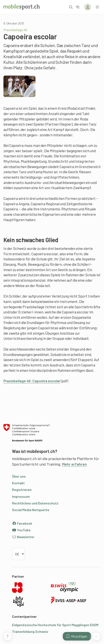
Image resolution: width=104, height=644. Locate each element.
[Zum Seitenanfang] (8, 636)
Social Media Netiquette (31, 510)
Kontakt (18, 483)
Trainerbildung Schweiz (30, 631)
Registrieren (22, 490)
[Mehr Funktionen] (96, 636)
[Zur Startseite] (22, 7)
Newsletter (23, 537)
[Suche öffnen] (71, 7)
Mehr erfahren (74, 464)
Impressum (21, 496)
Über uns (19, 476)
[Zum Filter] (78, 7)
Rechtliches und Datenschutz (35, 503)
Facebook (22, 523)
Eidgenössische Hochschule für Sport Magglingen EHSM (55, 625)
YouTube (21, 530)
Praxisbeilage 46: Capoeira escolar (32, 381)
